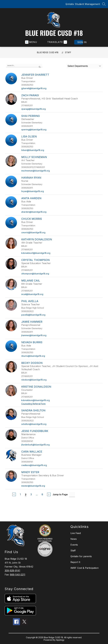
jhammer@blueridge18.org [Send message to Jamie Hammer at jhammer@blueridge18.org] (34, 335)
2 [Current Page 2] (26, 495)
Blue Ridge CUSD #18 (48, 52)
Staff (68, 52)
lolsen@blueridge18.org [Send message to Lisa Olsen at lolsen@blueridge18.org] (33, 150)
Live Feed (76, 533)
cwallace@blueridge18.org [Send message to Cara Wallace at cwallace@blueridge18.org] (34, 465)
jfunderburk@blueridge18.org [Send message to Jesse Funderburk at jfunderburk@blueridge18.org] (35, 445)
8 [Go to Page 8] (42, 494)
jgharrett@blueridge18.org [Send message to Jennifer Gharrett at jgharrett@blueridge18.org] (34, 88)
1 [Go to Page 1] (20, 494)
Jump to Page (60, 494)
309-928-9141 (12, 571)
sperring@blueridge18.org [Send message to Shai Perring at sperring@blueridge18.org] (34, 130)
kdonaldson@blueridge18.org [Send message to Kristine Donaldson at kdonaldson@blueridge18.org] (36, 400)
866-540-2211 (18, 575)
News (74, 539)
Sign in (80, 42)
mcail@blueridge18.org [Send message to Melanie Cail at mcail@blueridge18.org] (32, 294)
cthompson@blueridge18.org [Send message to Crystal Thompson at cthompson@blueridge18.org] (35, 274)
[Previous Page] (14, 494)
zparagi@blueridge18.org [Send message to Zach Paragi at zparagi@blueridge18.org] (33, 109)
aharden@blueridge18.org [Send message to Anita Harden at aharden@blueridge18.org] (34, 212)
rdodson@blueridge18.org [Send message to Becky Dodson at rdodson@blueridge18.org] (34, 380)
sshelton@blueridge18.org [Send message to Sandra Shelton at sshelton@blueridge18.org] (34, 424)
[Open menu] (31, 42)
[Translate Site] (57, 42)
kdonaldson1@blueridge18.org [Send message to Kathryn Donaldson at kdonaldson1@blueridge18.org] (36, 253)
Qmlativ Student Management (83, 4)
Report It (75, 562)
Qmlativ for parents (81, 556)
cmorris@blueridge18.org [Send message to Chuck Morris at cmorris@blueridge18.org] (33, 232)
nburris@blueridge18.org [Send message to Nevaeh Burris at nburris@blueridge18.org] (33, 356)
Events (74, 545)
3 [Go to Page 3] (31, 494)
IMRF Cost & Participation (85, 568)
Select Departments (78, 66)
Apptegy (60, 640)
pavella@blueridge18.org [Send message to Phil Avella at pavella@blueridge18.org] (33, 315)
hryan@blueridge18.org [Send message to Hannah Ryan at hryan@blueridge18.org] (33, 191)
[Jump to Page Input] (72, 494)
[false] (24, 66)
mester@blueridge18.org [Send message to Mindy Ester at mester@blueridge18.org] (33, 486)
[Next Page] (49, 494)
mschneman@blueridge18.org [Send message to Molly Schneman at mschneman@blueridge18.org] (36, 171)
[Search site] (104, 4)
